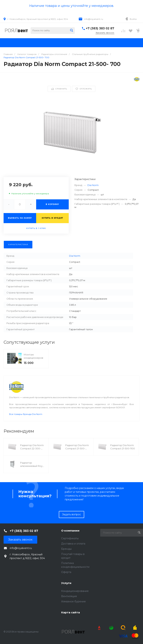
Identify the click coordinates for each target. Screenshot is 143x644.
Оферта (66, 572)
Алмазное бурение (73, 601)
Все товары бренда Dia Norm (26, 414)
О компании (70, 531)
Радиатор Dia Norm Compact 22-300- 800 (32, 448)
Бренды (66, 549)
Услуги (66, 583)
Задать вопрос (71, 514)
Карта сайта (71, 612)
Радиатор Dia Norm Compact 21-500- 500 (77, 448)
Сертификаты (70, 538)
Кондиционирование (75, 591)
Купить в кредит (52, 218)
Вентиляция (69, 596)
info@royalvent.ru (94, 19)
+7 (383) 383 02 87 (100, 28)
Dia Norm (93, 185)
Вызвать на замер (20, 218)
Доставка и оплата (73, 544)
